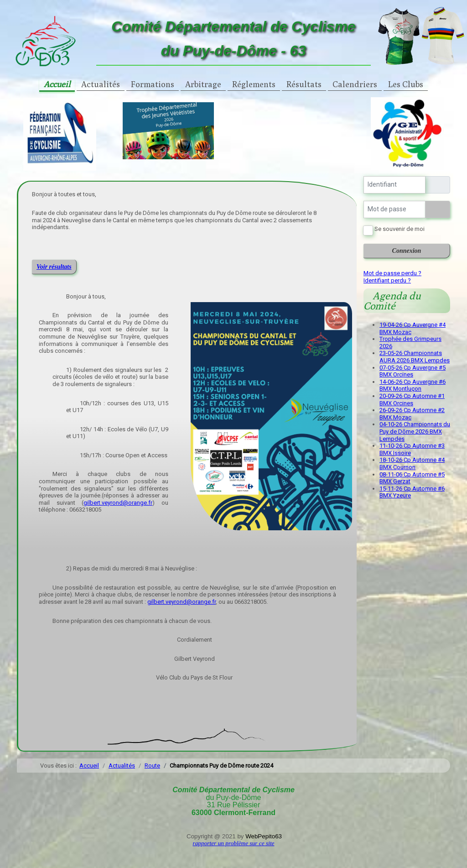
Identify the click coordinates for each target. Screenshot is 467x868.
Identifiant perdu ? (387, 280)
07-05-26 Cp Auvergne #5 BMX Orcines (413, 371)
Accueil (57, 84)
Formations (153, 84)
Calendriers (355, 84)
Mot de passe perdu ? (392, 273)
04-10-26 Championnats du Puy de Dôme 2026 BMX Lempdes (415, 431)
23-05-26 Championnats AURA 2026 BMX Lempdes (415, 357)
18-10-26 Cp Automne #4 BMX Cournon (412, 463)
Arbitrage (203, 84)
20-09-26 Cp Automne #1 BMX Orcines (412, 400)
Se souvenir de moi (400, 229)
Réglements (254, 84)
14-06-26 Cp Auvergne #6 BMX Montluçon (413, 385)
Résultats (304, 84)
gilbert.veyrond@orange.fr (118, 503)
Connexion (407, 251)
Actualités (101, 84)
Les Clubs (406, 84)
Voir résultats (54, 267)
